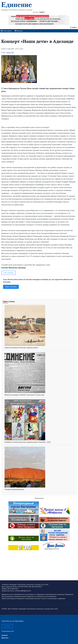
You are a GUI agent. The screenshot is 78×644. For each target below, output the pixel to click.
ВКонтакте (5, 638)
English (42, 12)
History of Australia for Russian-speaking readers (21, 348)
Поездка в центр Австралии (14, 489)
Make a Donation (11, 287)
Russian (36, 12)
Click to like (10, 52)
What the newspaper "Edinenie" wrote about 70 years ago (24, 395)
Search (73, 28)
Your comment (8, 273)
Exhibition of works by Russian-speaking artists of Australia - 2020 (28, 442)
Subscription (6, 31)
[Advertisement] (39, 564)
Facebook (5, 635)
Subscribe (7, 626)
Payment (19, 31)
